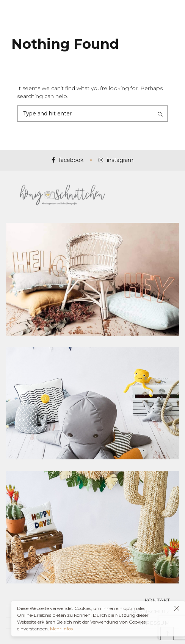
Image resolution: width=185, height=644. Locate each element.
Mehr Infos (61, 629)
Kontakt (157, 600)
